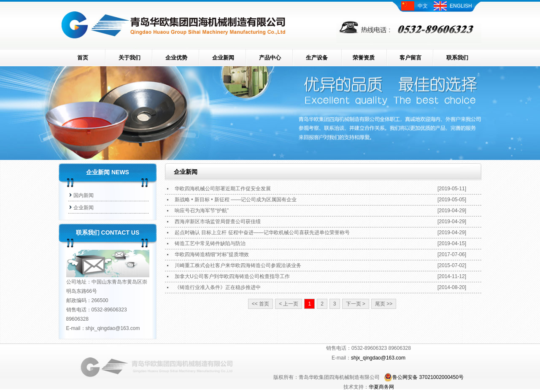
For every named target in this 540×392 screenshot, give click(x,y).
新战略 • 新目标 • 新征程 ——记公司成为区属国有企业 (236, 200)
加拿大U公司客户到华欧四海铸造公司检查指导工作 (232, 276)
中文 (423, 6)
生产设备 (317, 58)
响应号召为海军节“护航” (202, 211)
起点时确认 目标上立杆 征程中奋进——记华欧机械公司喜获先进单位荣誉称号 (262, 232)
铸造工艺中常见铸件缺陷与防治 (210, 243)
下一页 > (356, 304)
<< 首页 (261, 304)
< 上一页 (289, 304)
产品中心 (270, 58)
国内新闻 (84, 195)
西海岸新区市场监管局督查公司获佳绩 (218, 222)
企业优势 (176, 58)
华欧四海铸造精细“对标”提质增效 (212, 254)
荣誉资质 (364, 58)
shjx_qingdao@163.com (113, 328)
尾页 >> (384, 304)
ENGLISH (461, 6)
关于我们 (130, 58)
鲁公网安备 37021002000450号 (424, 377)
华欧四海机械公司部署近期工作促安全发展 (223, 189)
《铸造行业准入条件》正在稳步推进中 (218, 287)
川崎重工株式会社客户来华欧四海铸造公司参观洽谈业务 (238, 265)
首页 (83, 58)
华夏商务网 (381, 387)
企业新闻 (223, 58)
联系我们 (457, 58)
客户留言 (410, 58)
